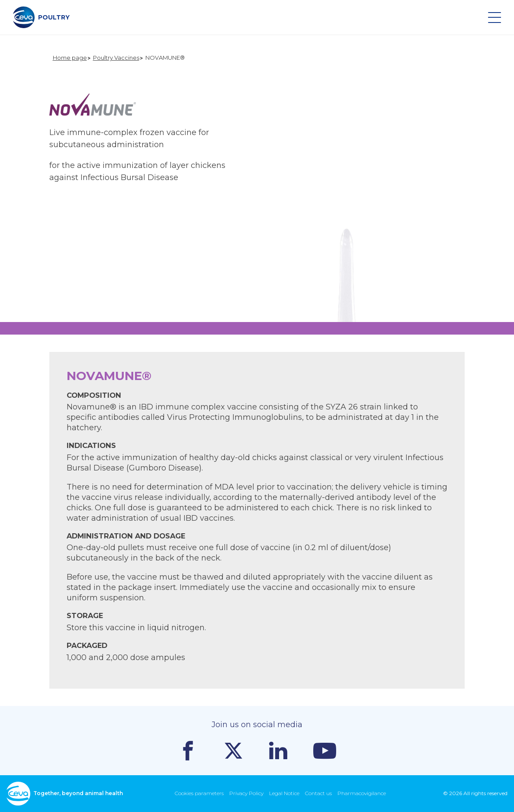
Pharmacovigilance (362, 793)
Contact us (318, 793)
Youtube (325, 751)
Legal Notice (284, 793)
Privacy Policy (246, 793)
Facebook (188, 751)
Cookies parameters (199, 793)
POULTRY (41, 17)
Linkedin (278, 751)
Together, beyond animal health (65, 794)
